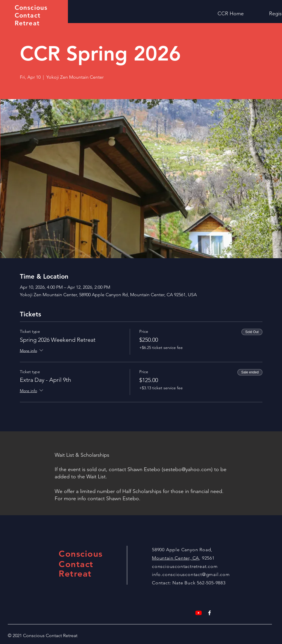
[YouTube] (199, 613)
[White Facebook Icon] (209, 613)
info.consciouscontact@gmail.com (191, 574)
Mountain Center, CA (176, 558)
